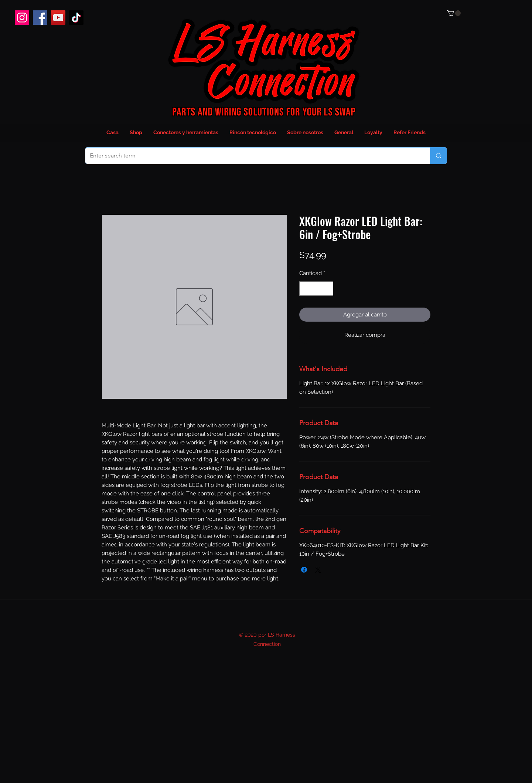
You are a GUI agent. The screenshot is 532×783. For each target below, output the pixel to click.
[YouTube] (58, 18)
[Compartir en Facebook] (304, 570)
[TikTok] (76, 18)
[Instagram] (22, 18)
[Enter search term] (252, 156)
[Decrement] (305, 289)
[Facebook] (40, 18)
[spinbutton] (316, 289)
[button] (454, 13)
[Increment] (328, 289)
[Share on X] (318, 570)
